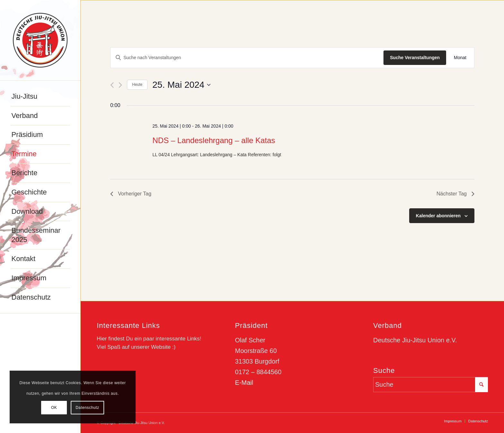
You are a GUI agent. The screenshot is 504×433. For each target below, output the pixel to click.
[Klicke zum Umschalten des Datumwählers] (181, 85)
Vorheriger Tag (131, 194)
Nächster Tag (455, 194)
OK (54, 408)
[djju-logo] (40, 40)
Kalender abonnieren (438, 216)
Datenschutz (87, 408)
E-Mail (244, 383)
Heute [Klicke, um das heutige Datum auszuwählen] (137, 85)
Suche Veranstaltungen (415, 58)
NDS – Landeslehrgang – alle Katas (214, 140)
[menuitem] (40, 97)
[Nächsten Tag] (120, 85)
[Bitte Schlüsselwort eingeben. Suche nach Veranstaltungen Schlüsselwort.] (247, 58)
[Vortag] (112, 85)
